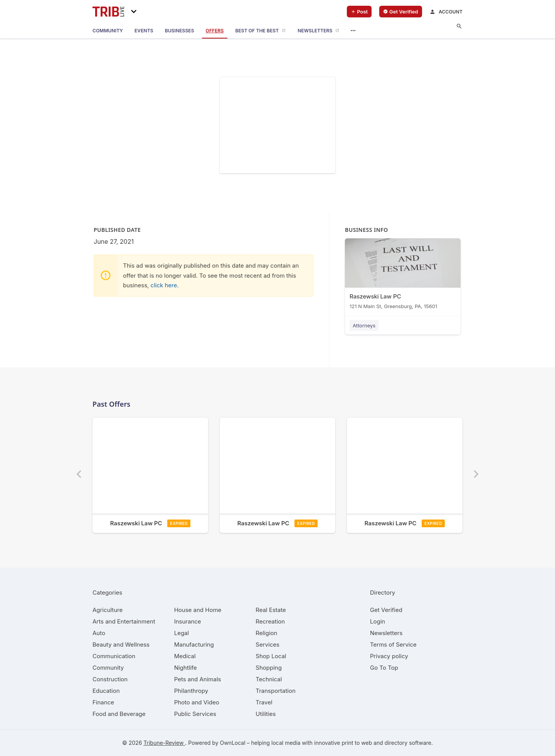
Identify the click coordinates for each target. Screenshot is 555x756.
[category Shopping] (269, 668)
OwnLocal (232, 743)
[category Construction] (110, 679)
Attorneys (364, 325)
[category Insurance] (188, 621)
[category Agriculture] (108, 610)
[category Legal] (182, 633)
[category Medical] (185, 656)
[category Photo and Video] (197, 702)
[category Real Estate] (271, 610)
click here (164, 285)
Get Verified (386, 610)
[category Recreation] (270, 621)
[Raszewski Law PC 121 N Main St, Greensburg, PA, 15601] (403, 276)
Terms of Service (393, 645)
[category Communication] (114, 656)
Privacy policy (389, 656)
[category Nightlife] (186, 668)
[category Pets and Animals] (198, 679)
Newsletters (386, 633)
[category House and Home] (198, 610)
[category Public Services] (195, 714)
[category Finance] (103, 702)
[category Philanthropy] (191, 691)
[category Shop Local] (271, 656)
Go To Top (384, 668)
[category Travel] (264, 702)
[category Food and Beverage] (119, 714)
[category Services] (267, 645)
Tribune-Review (164, 743)
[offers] (215, 31)
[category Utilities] (266, 714)
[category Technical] (269, 679)
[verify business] (401, 12)
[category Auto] (99, 633)
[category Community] (108, 668)
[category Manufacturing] (194, 645)
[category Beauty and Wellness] (121, 645)
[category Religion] (266, 633)
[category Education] (106, 691)
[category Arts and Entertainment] (124, 621)
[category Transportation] (276, 691)
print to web (357, 743)
